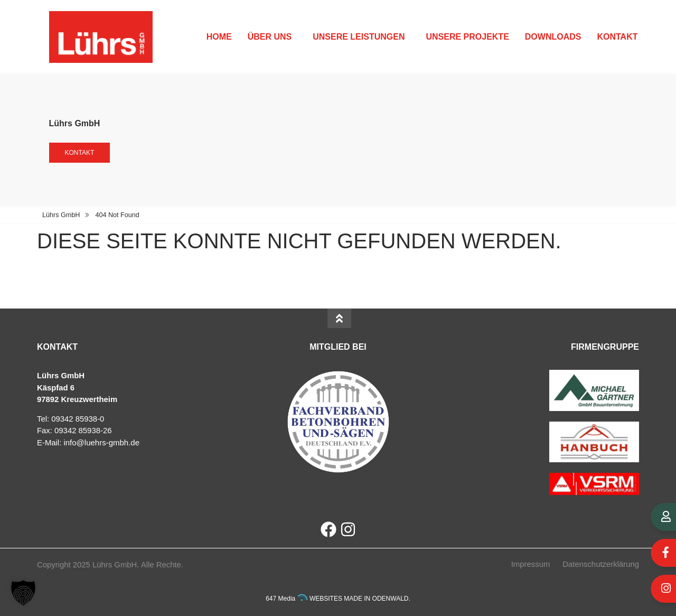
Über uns (273, 37)
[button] (23, 593)
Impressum (531, 564)
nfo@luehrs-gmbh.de (102, 442)
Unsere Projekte (467, 37)
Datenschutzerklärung (601, 564)
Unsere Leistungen (361, 37)
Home (219, 37)
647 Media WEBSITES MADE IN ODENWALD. (338, 599)
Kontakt (620, 37)
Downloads (553, 37)
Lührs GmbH (61, 215)
